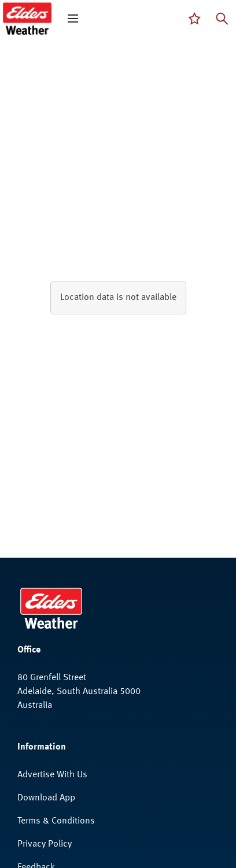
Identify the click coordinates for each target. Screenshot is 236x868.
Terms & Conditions (56, 821)
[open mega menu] (73, 18)
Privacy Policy (45, 844)
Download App (46, 798)
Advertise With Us (52, 775)
